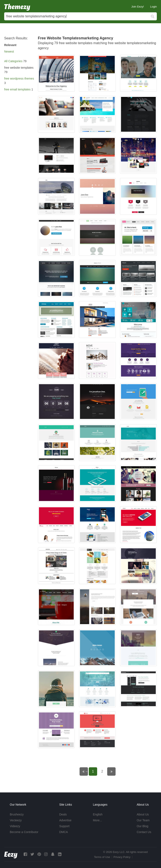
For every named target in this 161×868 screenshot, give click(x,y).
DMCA (64, 832)
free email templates (17, 89)
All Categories (13, 61)
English (98, 814)
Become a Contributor (24, 832)
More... (98, 820)
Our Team (143, 820)
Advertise (65, 820)
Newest (9, 52)
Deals (63, 814)
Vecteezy (16, 820)
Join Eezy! (138, 7)
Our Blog (142, 826)
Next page (114, 771)
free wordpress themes (19, 79)
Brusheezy (17, 814)
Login (153, 7)
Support (64, 826)
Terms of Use (102, 857)
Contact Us (144, 832)
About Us (143, 814)
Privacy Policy (122, 857)
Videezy (15, 826)
